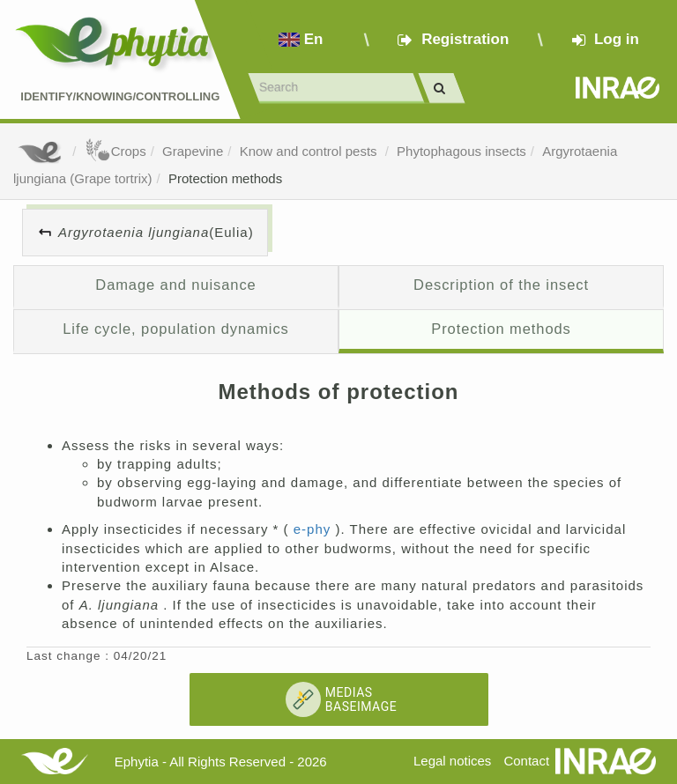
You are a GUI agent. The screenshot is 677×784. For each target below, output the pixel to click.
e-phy (315, 529)
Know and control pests (310, 151)
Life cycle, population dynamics (176, 329)
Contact (526, 761)
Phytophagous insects (461, 151)
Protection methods (225, 178)
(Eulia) (156, 232)
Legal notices (452, 761)
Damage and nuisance (175, 285)
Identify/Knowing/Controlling (120, 96)
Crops (115, 151)
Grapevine (193, 151)
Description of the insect (501, 285)
